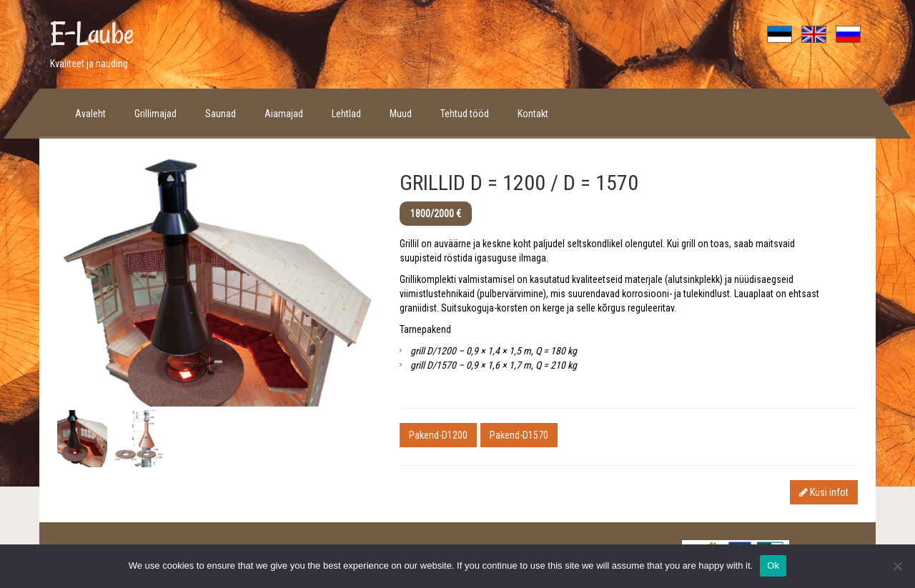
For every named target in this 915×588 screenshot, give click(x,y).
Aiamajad (284, 114)
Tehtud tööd (465, 114)
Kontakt (533, 114)
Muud (401, 114)
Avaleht (90, 114)
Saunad (221, 114)
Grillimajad (155, 114)
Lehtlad (346, 114)
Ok (773, 565)
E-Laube (92, 34)
